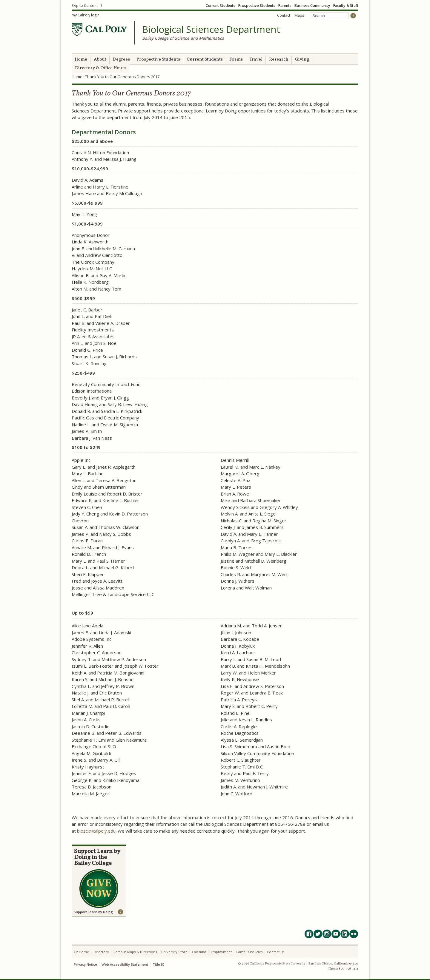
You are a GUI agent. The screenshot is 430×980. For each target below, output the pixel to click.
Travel (256, 60)
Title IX (158, 964)
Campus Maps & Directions (135, 952)
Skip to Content (85, 6)
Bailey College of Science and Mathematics (183, 38)
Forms (236, 60)
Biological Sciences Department (211, 30)
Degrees (121, 60)
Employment (221, 952)
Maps (299, 15)
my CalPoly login (86, 15)
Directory (101, 952)
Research (279, 60)
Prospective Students (257, 6)
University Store (174, 952)
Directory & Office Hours (101, 68)
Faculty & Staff (346, 6)
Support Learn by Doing (93, 912)
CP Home (81, 952)
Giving (302, 60)
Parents (285, 6)
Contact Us (276, 952)
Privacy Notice (85, 964)
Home (81, 60)
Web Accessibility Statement (125, 964)
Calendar (199, 952)
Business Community (312, 6)
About (100, 60)
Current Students (221, 6)
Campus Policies (249, 952)
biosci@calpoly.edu (96, 831)
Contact (284, 15)
